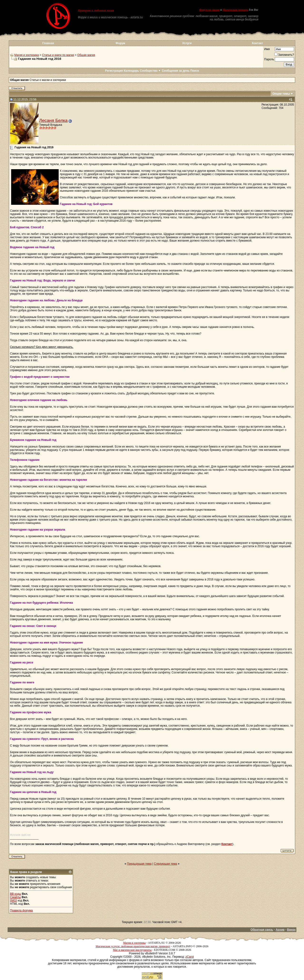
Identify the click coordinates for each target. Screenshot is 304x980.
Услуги (187, 43)
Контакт (257, 43)
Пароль (269, 59)
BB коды (16, 894)
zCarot (190, 957)
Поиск (195, 71)
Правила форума (21, 910)
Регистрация (114, 71)
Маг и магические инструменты (132, 950)
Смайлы (15, 897)
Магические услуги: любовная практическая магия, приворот (133, 946)
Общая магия (86, 55)
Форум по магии (209, 10)
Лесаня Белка (53, 120)
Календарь (131, 71)
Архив (280, 930)
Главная (48, 43)
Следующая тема (165, 864)
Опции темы (281, 94)
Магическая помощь (235, 10)
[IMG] (13, 901)
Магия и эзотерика (26, 55)
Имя (267, 49)
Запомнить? (284, 55)
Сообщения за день (176, 71)
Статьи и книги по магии (58, 55)
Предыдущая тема (139, 864)
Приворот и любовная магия (96, 10)
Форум (120, 43)
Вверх (291, 930)
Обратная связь (262, 930)
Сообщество (150, 71)
